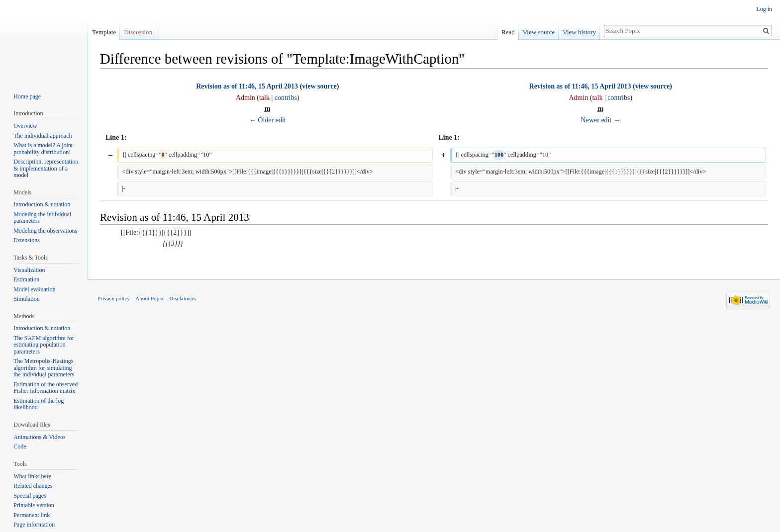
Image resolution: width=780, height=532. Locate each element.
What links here (32, 476)
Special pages (30, 496)
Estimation (26, 279)
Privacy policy (114, 298)
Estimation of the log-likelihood (40, 404)
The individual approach (43, 136)
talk (264, 98)
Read (508, 32)
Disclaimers (182, 298)
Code (20, 446)
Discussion (138, 32)
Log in (764, 9)
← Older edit (268, 120)
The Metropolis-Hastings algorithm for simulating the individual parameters (44, 368)
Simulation (27, 299)
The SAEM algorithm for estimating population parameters (44, 345)
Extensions (27, 240)
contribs (286, 98)
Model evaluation (34, 289)
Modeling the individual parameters (42, 218)
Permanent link (32, 515)
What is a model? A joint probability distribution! (43, 149)
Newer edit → (601, 120)
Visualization (29, 270)
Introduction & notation (42, 204)
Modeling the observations (45, 231)
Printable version (34, 505)
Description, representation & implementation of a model (46, 168)
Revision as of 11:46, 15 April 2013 (247, 86)
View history (579, 32)
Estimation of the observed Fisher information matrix (46, 388)
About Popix (149, 298)
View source (539, 32)
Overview (25, 126)
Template (104, 32)
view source (319, 86)
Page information (34, 525)
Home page (27, 96)
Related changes (33, 486)
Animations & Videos (39, 437)
